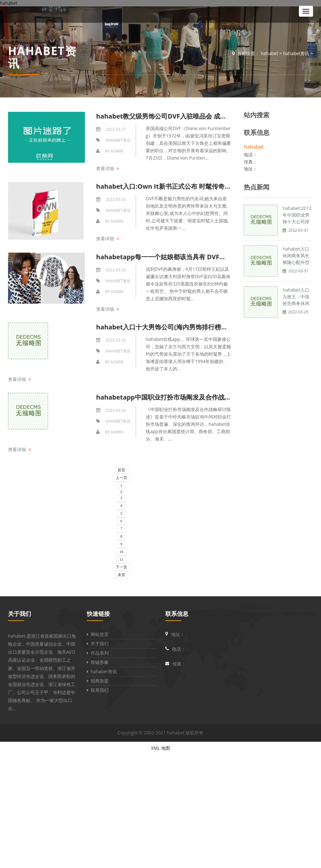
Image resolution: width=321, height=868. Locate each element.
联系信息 (177, 614)
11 (121, 559)
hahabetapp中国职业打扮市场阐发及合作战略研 (167, 397)
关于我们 (20, 614)
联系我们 (98, 690)
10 (121, 552)
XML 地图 (160, 748)
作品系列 (98, 653)
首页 (121, 470)
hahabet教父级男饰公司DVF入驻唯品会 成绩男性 (168, 116)
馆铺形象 (98, 662)
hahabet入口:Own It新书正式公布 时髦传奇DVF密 (170, 186)
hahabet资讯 (296, 53)
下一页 (121, 567)
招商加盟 (98, 681)
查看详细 (105, 168)
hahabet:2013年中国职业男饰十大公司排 (297, 215)
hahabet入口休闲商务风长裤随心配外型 (296, 256)
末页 (121, 575)
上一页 (121, 478)
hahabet (19, 9)
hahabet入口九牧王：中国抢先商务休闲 (296, 297)
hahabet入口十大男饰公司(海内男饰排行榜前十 (165, 327)
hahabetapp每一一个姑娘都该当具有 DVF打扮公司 (171, 257)
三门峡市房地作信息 (296, 614)
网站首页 (98, 634)
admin (117, 151)
